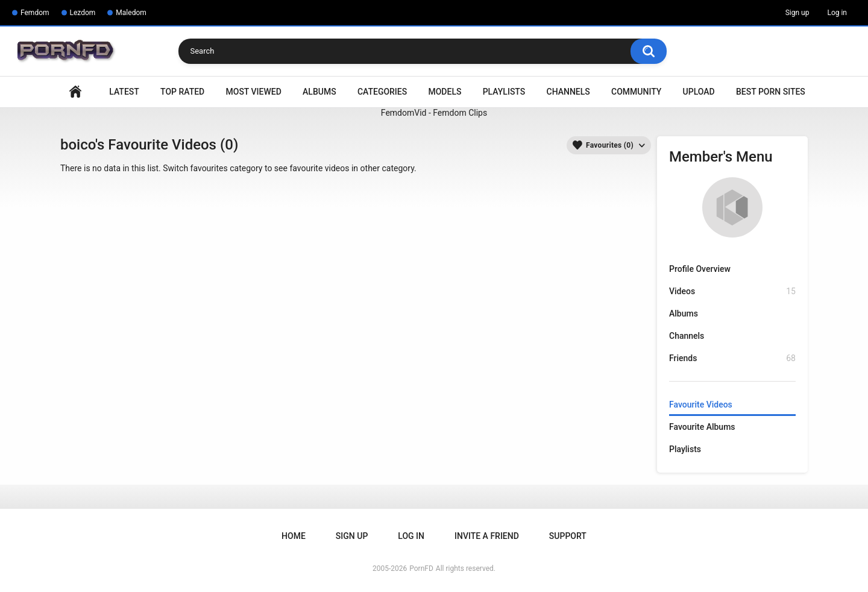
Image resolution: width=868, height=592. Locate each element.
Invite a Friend (487, 536)
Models (445, 92)
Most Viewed (254, 92)
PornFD (421, 568)
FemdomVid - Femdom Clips (434, 113)
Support (568, 536)
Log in (837, 13)
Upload (699, 92)
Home (75, 92)
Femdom (35, 13)
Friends (732, 358)
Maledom (131, 13)
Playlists (504, 92)
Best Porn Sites (771, 92)
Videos (732, 291)
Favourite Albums (702, 427)
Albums (319, 92)
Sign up (797, 13)
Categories (382, 92)
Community (636, 92)
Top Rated (182, 92)
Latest (124, 92)
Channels (568, 92)
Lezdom (83, 13)
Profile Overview (700, 269)
